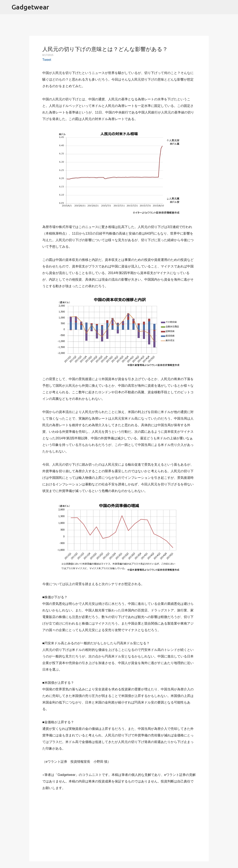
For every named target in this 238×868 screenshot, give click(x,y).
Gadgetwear (30, 7)
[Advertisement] (119, 824)
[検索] (232, 7)
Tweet (47, 60)
